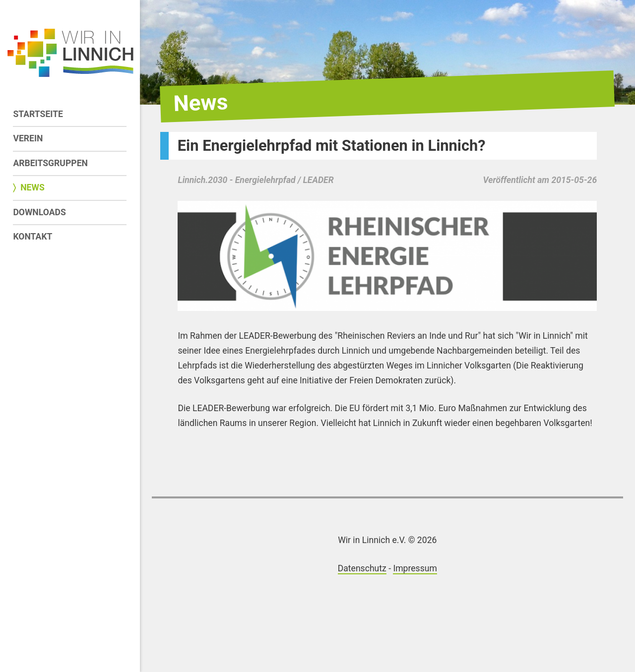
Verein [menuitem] (28, 138)
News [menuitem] (32, 187)
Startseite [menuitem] (38, 114)
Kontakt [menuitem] (32, 237)
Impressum (415, 568)
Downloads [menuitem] (39, 212)
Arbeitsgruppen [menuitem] (50, 163)
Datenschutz (362, 568)
